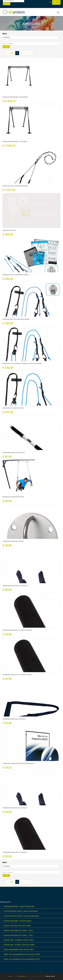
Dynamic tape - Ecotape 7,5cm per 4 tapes (19, 945)
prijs (10, 53)
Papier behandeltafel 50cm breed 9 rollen (19, 949)
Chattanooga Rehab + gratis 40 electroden (19, 906)
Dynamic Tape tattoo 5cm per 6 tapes (17, 926)
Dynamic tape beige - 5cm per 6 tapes (17, 921)
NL (9, 976)
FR (50, 2)
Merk (5, 34)
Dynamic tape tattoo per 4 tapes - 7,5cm (18, 935)
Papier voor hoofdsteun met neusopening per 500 (22, 959)
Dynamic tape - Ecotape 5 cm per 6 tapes (19, 940)
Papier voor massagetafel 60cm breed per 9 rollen (22, 954)
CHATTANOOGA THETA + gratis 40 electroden (21, 911)
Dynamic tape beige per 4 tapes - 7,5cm (18, 930)
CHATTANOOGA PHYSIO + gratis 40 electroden (21, 916)
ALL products (21, 976)
